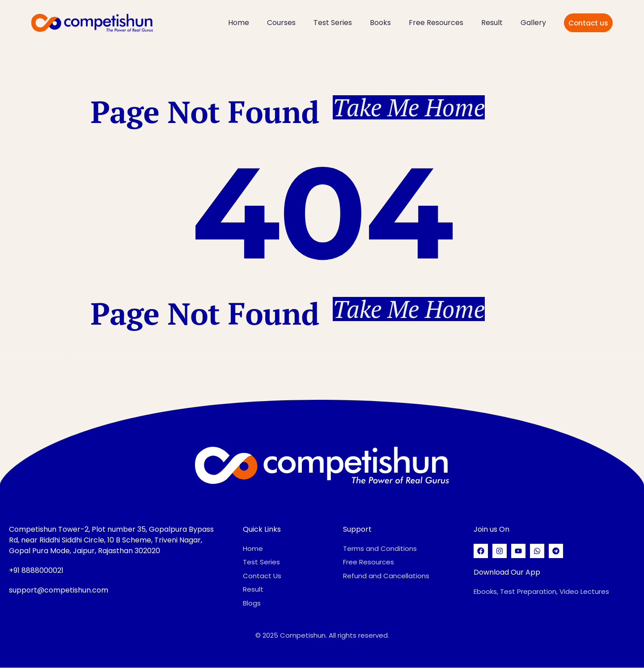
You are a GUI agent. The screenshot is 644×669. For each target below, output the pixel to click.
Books (380, 23)
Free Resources (436, 23)
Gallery (533, 23)
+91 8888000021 (36, 572)
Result (492, 23)
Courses (281, 23)
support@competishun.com (59, 591)
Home (239, 23)
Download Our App (507, 574)
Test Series (333, 23)
